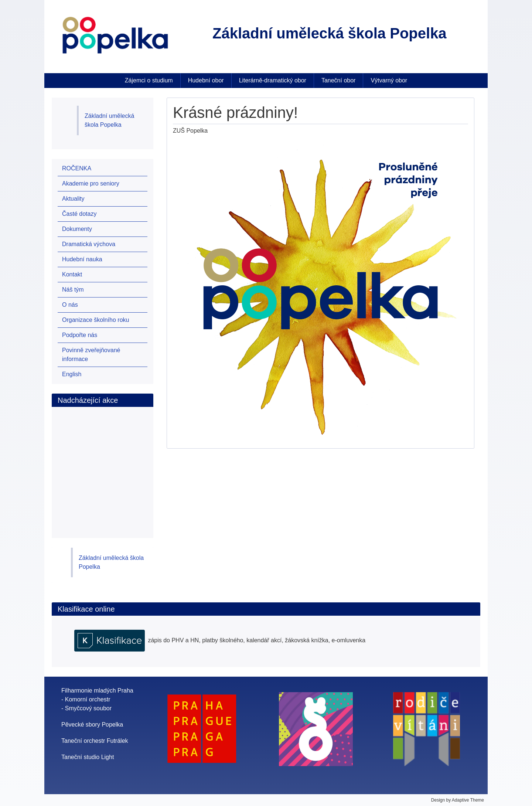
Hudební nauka (82, 259)
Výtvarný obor (389, 80)
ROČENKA (77, 168)
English (72, 374)
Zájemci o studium (149, 80)
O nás (70, 305)
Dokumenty (77, 229)
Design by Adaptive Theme (458, 800)
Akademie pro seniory (91, 183)
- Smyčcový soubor (86, 708)
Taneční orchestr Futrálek (95, 741)
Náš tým (73, 290)
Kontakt (72, 274)
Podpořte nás (80, 335)
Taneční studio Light (88, 757)
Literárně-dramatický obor (273, 80)
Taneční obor (339, 80)
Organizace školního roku (96, 320)
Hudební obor (206, 80)
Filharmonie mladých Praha (97, 691)
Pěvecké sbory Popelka (92, 725)
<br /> (103, 465)
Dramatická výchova (89, 244)
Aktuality (73, 199)
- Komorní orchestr (86, 699)
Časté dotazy (79, 214)
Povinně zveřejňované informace (91, 355)
